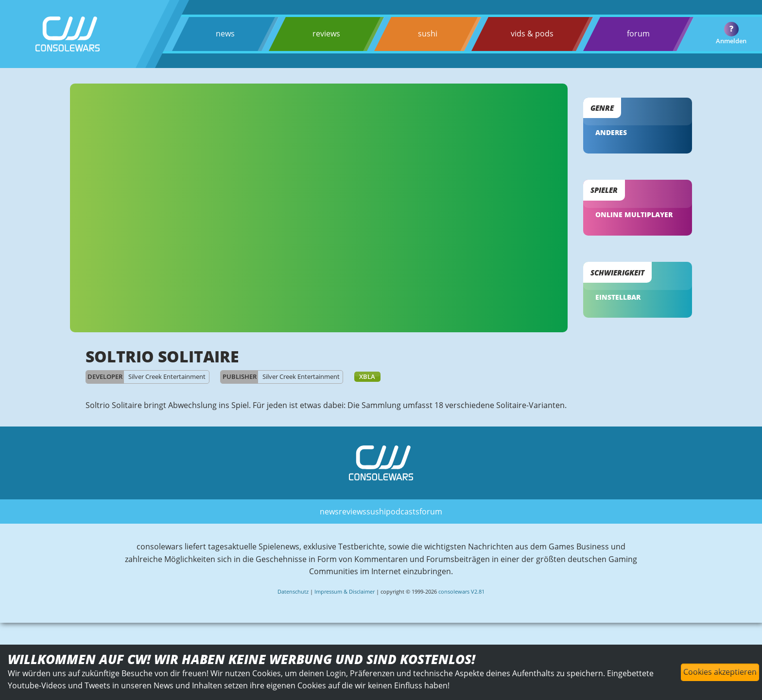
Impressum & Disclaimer (345, 593)
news (225, 34)
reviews (326, 34)
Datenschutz (293, 593)
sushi (427, 34)
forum (638, 34)
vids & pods (532, 34)
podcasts (403, 513)
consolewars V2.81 (461, 593)
